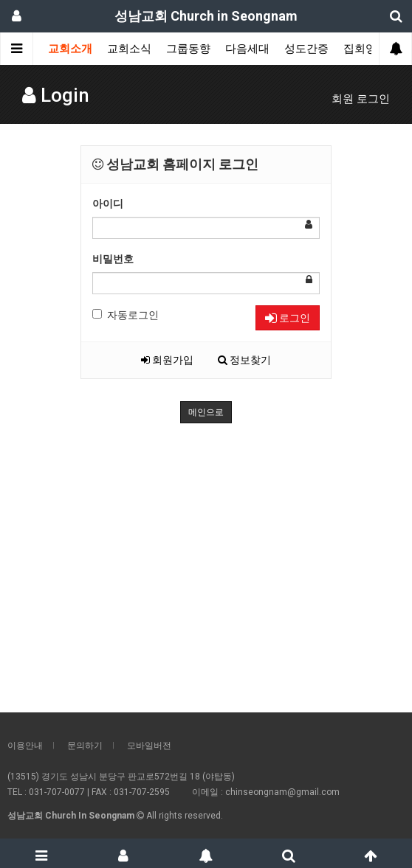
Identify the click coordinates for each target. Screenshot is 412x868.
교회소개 (70, 49)
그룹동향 (188, 49)
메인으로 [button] (206, 412)
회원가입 (167, 360)
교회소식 (129, 49)
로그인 (288, 318)
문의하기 (85, 746)
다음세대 (247, 49)
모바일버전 (149, 746)
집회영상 (365, 49)
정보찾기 (244, 360)
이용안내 (25, 746)
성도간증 (306, 49)
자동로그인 (126, 315)
